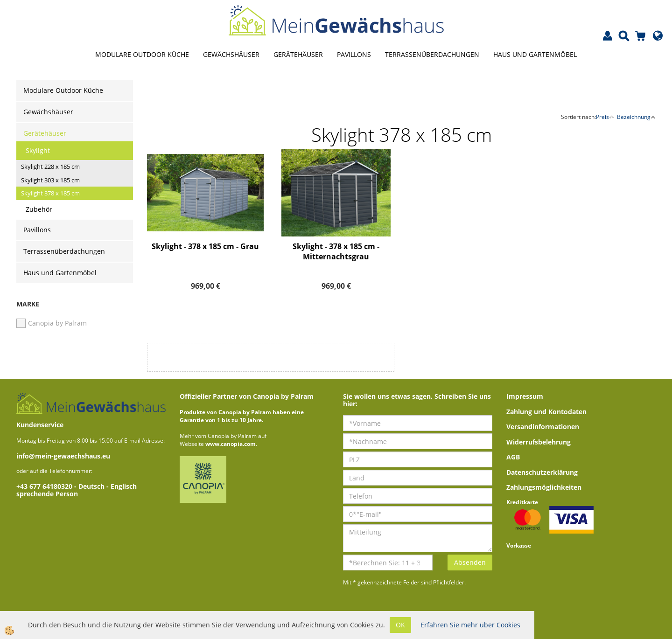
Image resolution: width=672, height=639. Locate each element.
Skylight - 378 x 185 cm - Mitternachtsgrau (336, 252)
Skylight (38, 150)
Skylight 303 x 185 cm (50, 180)
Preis (605, 117)
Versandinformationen (543, 427)
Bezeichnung (636, 117)
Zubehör (39, 209)
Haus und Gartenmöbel (535, 54)
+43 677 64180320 (45, 486)
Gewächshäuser (231, 54)
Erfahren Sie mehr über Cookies (470, 625)
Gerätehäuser (298, 54)
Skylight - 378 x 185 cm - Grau (205, 246)
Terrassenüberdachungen (432, 54)
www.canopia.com (231, 444)
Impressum (525, 396)
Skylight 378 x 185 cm (50, 193)
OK (400, 625)
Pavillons (354, 54)
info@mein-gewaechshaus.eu (63, 456)
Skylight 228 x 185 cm (50, 167)
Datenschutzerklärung (542, 472)
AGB (513, 457)
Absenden (470, 562)
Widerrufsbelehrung (539, 442)
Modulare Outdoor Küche (142, 54)
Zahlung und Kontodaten (546, 412)
